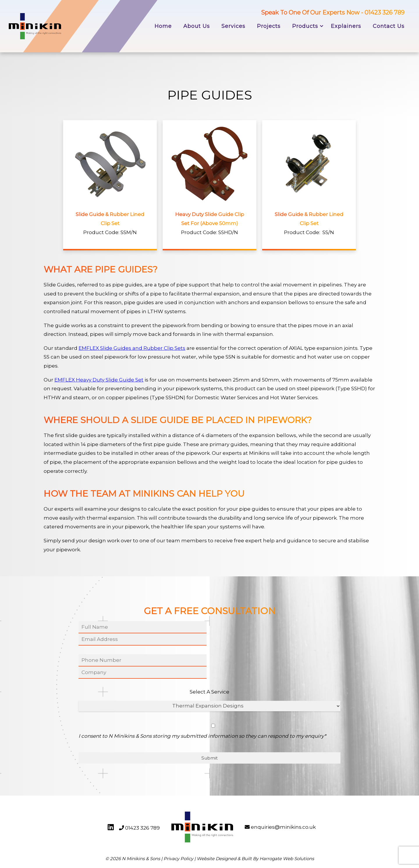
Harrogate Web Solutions (287, 859)
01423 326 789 (142, 828)
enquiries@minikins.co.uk (283, 827)
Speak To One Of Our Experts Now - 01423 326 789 (333, 13)
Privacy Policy (178, 859)
